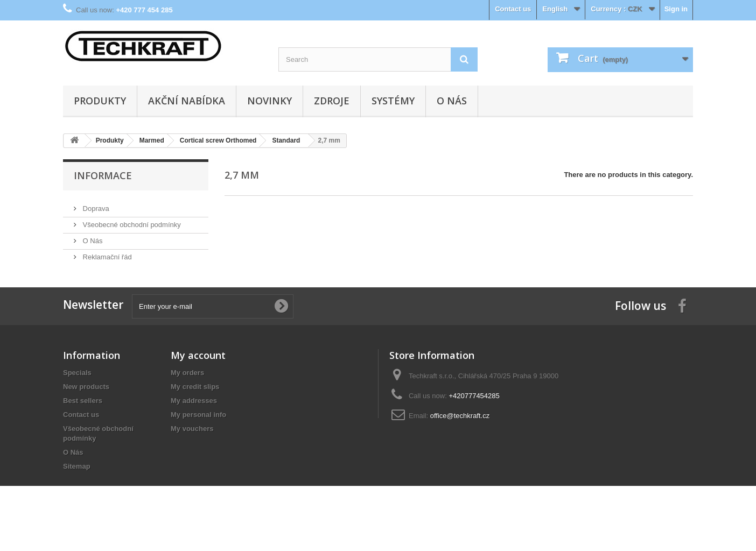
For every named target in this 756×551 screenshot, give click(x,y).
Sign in (676, 9)
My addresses (194, 417)
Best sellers (83, 417)
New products (86, 403)
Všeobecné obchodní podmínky (131, 220)
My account (198, 372)
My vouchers (192, 445)
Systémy (393, 101)
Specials (77, 389)
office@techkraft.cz (460, 432)
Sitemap (77, 483)
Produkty (100, 101)
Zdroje (332, 101)
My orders (187, 389)
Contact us (513, 9)
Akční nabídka (187, 101)
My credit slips (195, 403)
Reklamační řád (106, 253)
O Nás (452, 101)
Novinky (269, 101)
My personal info (198, 431)
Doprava (95, 204)
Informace (103, 175)
